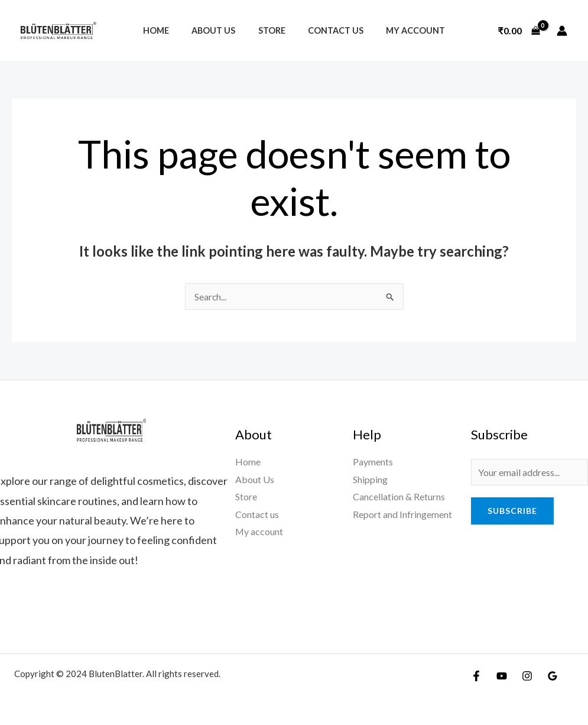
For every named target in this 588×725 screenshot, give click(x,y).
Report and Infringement (402, 514)
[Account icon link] (562, 31)
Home (167, 30)
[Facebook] (476, 676)
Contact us (330, 30)
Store (272, 30)
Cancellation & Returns (399, 497)
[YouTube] (502, 676)
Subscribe (512, 511)
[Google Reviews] (553, 676)
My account (404, 30)
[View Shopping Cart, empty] (519, 31)
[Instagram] (527, 676)
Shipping (370, 479)
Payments (373, 462)
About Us (219, 30)
